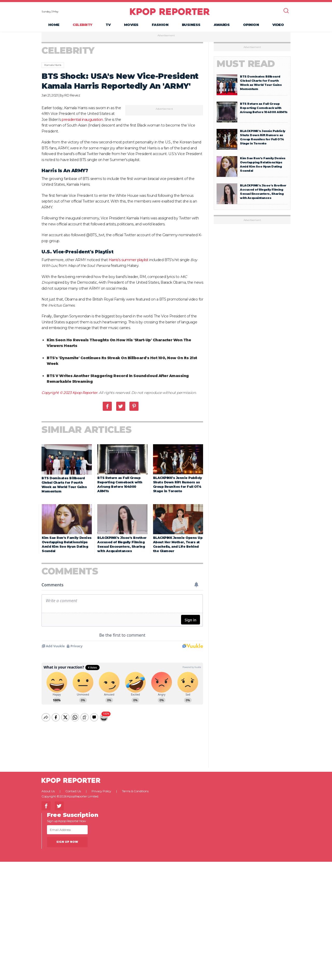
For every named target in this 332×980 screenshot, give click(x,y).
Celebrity (82, 25)
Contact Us (73, 787)
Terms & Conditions (135, 787)
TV (108, 25)
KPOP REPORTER (170, 12)
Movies (131, 25)
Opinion (251, 25)
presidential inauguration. (83, 120)
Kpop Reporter (85, 393)
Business (191, 25)
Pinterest (134, 407)
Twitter (121, 407)
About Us (48, 787)
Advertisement (166, 36)
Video (278, 25)
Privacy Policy (101, 787)
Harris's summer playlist (129, 260)
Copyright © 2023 (57, 393)
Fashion (160, 25)
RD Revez (72, 96)
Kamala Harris (53, 65)
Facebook (107, 407)
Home (54, 25)
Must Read (246, 64)
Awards (222, 25)
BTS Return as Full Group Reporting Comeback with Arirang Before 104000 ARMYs (264, 108)
